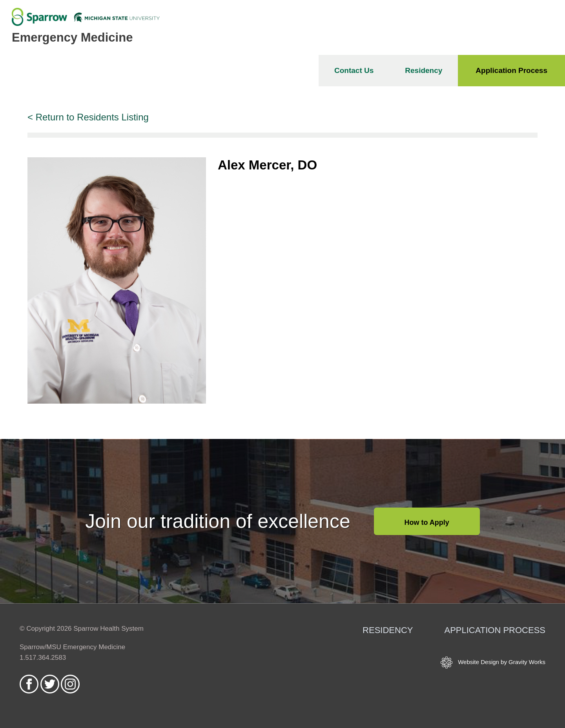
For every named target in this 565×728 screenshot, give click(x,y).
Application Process (511, 70)
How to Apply (427, 522)
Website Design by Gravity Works (493, 662)
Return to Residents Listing (92, 117)
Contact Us (354, 70)
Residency (424, 70)
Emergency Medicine (72, 37)
